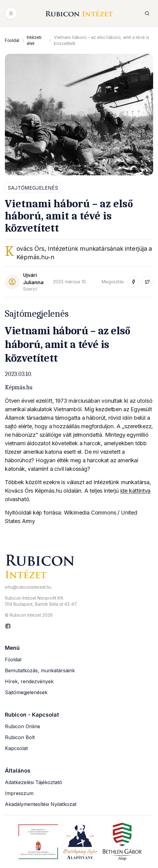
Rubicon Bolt (20, 737)
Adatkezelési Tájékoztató (33, 782)
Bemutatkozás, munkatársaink (40, 670)
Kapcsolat (16, 748)
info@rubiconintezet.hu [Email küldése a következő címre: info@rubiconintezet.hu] (28, 587)
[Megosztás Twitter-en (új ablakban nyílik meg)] (147, 282)
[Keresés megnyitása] (147, 13)
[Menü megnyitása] (11, 13)
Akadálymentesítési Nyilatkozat (41, 804)
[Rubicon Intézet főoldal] (79, 14)
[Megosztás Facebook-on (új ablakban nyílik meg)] (133, 282)
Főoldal (12, 40)
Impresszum (19, 793)
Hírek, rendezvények (29, 681)
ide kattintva (135, 491)
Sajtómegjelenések (26, 692)
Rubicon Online (23, 726)
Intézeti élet (34, 40)
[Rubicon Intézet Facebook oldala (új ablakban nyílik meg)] (79, 626)
